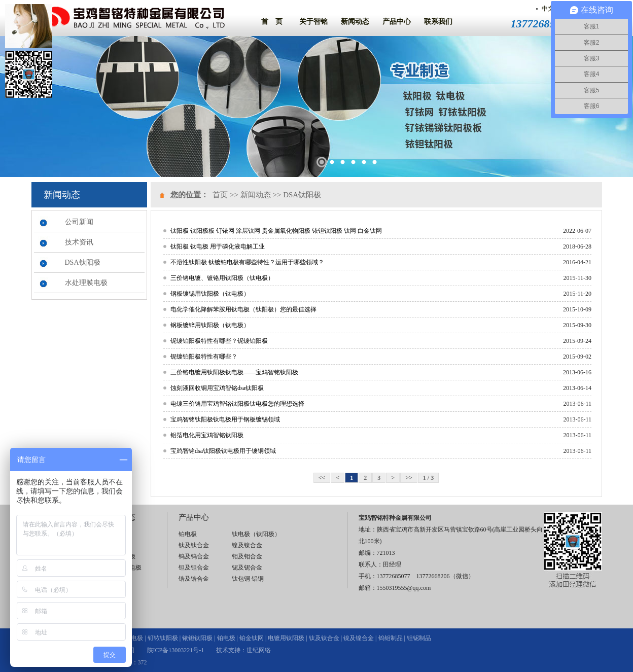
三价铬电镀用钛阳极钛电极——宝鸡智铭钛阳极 (234, 372)
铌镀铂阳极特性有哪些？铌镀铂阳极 (219, 341)
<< (322, 478)
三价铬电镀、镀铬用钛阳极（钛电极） (222, 278)
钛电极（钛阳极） (256, 534)
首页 (220, 195)
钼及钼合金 (247, 556)
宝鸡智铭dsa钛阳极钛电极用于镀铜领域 (223, 451)
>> (409, 478)
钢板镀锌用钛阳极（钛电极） (210, 325)
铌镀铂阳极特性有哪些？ (204, 357)
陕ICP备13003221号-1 (176, 650)
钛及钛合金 (194, 545)
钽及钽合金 (194, 568)
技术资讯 (79, 242)
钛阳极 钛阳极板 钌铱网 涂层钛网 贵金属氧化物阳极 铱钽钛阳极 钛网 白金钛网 (276, 231)
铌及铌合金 (247, 568)
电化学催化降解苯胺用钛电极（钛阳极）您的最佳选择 (243, 309)
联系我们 (438, 22)
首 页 (272, 22)
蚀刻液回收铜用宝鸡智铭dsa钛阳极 (217, 388)
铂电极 (188, 534)
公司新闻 (79, 222)
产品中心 (397, 22)
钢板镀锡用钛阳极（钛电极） (210, 294)
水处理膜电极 (86, 283)
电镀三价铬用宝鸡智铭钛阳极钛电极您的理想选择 (237, 404)
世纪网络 (259, 650)
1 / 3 (428, 478)
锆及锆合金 (194, 579)
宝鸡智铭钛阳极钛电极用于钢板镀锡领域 (225, 419)
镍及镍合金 (247, 545)
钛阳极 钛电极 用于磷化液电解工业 (218, 246)
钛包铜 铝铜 (248, 579)
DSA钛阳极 (83, 262)
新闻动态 (355, 22)
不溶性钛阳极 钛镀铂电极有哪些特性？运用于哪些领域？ (247, 262)
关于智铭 (313, 22)
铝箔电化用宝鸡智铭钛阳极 (207, 435)
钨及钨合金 (194, 556)
